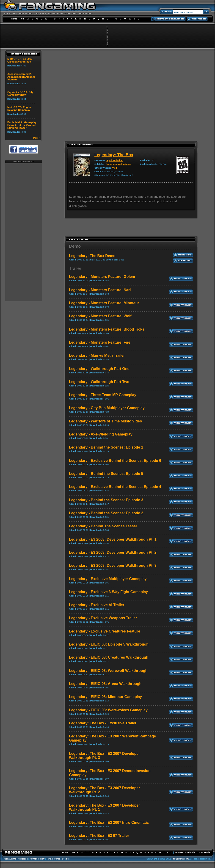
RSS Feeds (204, 852)
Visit (115, 168)
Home (14, 19)
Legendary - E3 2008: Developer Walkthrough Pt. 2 (113, 552)
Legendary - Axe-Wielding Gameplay (101, 434)
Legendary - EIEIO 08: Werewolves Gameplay (108, 710)
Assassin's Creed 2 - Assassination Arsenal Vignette (21, 77)
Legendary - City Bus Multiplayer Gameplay (107, 408)
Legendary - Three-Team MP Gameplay (103, 395)
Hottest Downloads (185, 852)
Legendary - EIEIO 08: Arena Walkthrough (105, 684)
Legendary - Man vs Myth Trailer (97, 355)
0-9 (23, 19)
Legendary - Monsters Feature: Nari (100, 290)
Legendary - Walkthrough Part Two (99, 382)
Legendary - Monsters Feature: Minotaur (104, 303)
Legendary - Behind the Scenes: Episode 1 (106, 447)
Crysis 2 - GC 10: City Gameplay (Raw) (20, 93)
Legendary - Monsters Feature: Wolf (100, 316)
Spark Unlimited (115, 160)
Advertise (23, 859)
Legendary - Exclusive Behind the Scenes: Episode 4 (115, 487)
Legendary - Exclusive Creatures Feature (105, 631)
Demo (75, 246)
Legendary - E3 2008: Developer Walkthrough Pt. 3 (113, 565)
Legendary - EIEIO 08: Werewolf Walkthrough (108, 671)
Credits (66, 859)
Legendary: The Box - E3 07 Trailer (99, 836)
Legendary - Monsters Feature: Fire (100, 342)
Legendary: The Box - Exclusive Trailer (103, 723)
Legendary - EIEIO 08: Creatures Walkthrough (109, 657)
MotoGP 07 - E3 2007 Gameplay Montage (20, 60)
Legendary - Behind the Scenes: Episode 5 (106, 474)
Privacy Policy (37, 859)
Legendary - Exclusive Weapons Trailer (103, 618)
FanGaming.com (180, 859)
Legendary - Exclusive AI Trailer (97, 605)
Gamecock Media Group (119, 164)
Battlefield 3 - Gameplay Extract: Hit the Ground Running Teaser (22, 125)
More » (37, 138)
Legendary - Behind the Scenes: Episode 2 (106, 513)
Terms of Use (53, 859)
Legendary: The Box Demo (92, 256)
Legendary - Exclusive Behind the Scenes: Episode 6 (115, 461)
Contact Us (10, 859)
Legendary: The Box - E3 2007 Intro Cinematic (109, 823)
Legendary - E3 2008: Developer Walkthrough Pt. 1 (113, 539)
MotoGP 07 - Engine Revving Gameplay (19, 109)
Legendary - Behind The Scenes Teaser (103, 526)
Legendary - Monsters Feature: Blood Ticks (107, 329)
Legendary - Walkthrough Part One (99, 369)
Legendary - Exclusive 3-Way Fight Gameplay (108, 592)
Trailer (75, 268)
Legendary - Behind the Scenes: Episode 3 (106, 500)
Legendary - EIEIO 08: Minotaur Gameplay (105, 697)
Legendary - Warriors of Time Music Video (106, 421)
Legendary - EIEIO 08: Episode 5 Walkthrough (109, 644)
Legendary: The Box (114, 155)
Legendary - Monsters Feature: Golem (102, 277)
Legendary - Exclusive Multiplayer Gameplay (108, 579)
